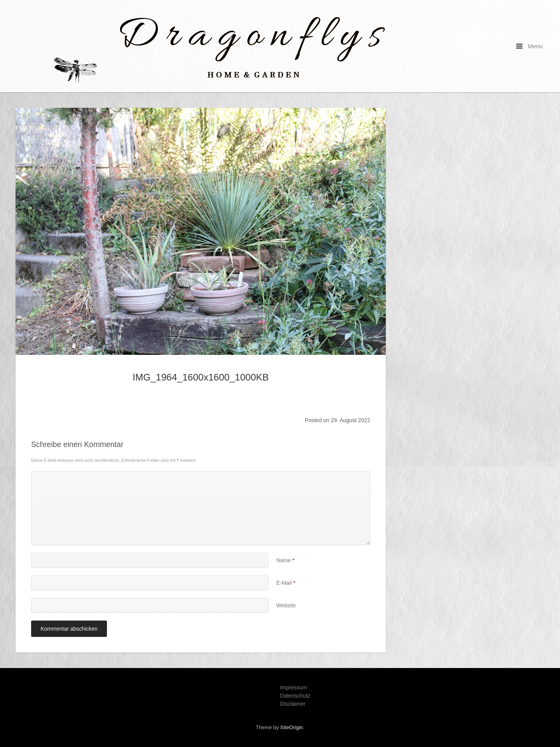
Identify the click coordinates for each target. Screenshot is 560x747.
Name (285, 560)
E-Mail (286, 583)
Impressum (293, 687)
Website (286, 605)
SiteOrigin (291, 727)
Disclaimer (293, 704)
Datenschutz (295, 696)
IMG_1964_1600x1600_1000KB (201, 377)
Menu (529, 46)
